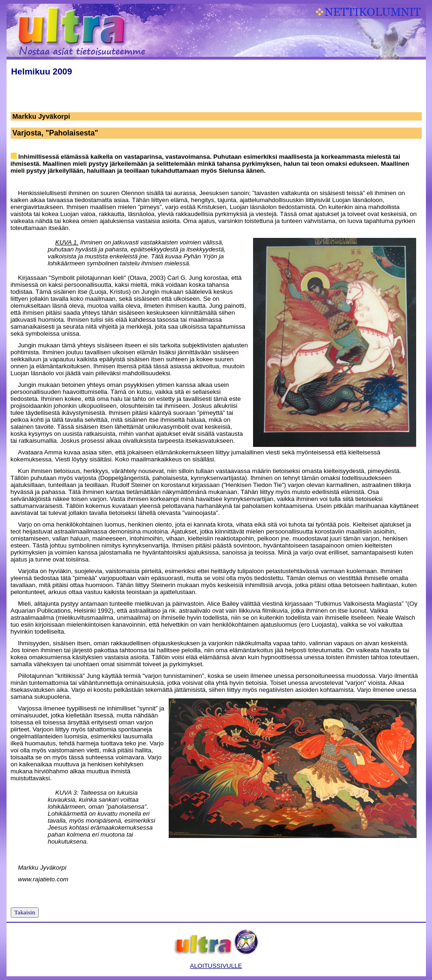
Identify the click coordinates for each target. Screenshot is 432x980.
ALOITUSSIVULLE (216, 966)
